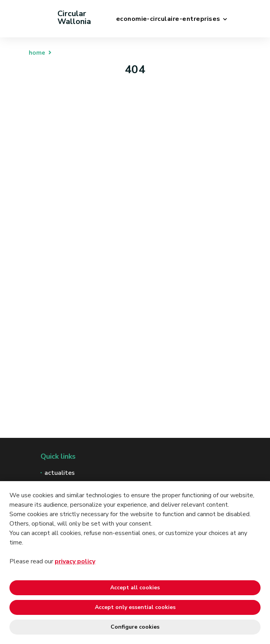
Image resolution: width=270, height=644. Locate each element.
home (37, 53)
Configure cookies (135, 627)
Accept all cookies (135, 588)
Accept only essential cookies (135, 607)
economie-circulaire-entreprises (168, 19)
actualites (60, 473)
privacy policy (75, 561)
